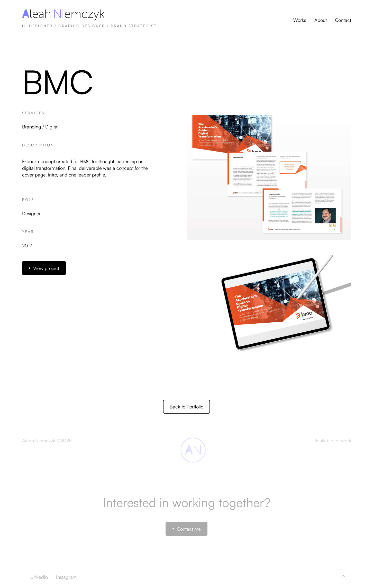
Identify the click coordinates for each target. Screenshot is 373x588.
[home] (89, 20)
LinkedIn (39, 577)
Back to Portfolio (186, 407)
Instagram (66, 577)
